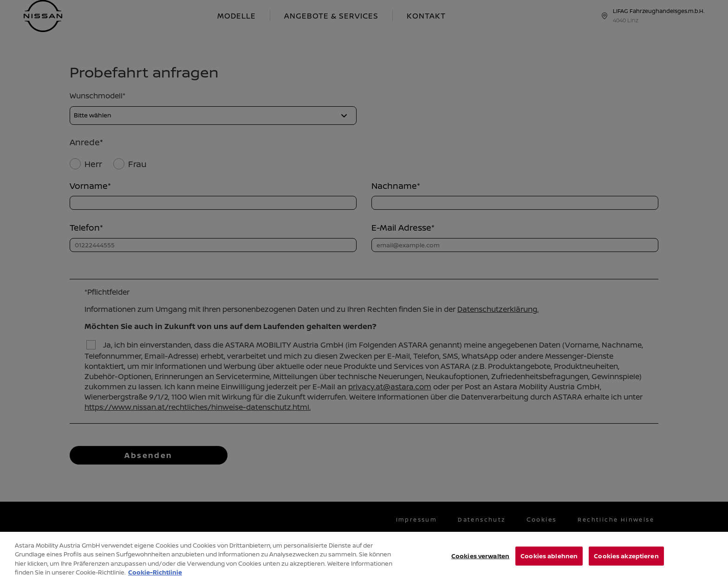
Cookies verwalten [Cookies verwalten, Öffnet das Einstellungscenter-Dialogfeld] (480, 561)
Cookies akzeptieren (626, 561)
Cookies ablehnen (549, 561)
